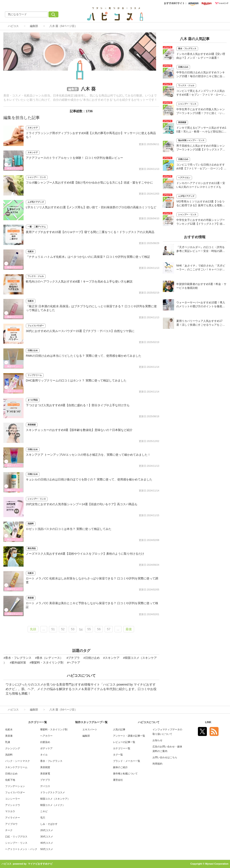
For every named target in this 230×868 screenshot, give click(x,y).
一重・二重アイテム (37, 227)
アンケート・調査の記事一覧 (129, 736)
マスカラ (10, 811)
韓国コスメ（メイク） (53, 805)
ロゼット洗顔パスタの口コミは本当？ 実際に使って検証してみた (69, 529)
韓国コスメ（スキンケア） (55, 799)
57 (109, 629)
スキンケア (33, 128)
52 (63, 629)
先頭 (33, 629)
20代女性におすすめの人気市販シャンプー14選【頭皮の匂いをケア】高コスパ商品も (82, 504)
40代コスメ (46, 843)
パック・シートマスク (18, 761)
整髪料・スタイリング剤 (54, 729)
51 (53, 629)
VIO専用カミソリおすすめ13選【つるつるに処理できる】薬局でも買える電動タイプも (201, 204)
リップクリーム (35, 375)
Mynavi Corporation (217, 864)
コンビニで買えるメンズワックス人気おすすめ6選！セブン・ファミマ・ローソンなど (201, 93)
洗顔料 (31, 524)
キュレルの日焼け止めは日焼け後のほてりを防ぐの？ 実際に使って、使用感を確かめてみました (89, 479)
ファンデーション (15, 786)
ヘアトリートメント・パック (21, 849)
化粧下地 (10, 780)
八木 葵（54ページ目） (63, 26)
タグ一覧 (118, 755)
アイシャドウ (13, 805)
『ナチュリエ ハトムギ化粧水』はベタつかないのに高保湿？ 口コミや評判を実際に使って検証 (88, 257)
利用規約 (157, 764)
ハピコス (13, 26)
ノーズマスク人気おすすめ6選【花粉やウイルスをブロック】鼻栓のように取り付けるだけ (85, 554)
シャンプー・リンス (37, 177)
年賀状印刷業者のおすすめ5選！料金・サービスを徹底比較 (201, 286)
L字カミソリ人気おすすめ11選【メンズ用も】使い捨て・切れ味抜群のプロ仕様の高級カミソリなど (91, 207)
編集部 (34, 26)
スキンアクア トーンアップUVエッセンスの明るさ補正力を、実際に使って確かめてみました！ (88, 455)
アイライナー (13, 818)
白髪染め (45, 742)
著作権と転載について (125, 774)
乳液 (8, 742)
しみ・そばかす (49, 824)
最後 (129, 629)
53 (73, 629)
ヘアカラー (46, 736)
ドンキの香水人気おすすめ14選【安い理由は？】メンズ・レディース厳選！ (201, 56)
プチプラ (45, 780)
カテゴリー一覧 (122, 748)
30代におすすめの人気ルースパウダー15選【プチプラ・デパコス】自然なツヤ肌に (80, 331)
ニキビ (44, 811)
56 (99, 629)
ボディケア (46, 748)
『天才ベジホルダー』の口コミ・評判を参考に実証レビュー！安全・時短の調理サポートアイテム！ (201, 250)
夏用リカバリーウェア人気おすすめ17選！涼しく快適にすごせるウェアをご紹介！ (201, 323)
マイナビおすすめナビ (40, 864)
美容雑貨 (32, 425)
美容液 (31, 598)
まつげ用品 (33, 400)
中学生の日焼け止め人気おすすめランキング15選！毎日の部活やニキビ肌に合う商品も (201, 75)
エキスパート (90, 729)
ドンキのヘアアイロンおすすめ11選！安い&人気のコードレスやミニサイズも (201, 185)
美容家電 (45, 774)
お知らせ (157, 740)
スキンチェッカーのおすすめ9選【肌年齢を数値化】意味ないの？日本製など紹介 (79, 430)
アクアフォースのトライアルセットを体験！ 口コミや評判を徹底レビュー (74, 158)
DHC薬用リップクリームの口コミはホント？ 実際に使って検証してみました (76, 380)
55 (89, 629)
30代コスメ (46, 837)
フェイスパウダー (36, 326)
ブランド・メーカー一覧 (127, 761)
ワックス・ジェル (36, 276)
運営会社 (118, 780)
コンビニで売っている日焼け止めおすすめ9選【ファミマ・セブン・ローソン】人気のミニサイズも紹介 (201, 167)
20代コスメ (46, 830)
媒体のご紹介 (120, 767)
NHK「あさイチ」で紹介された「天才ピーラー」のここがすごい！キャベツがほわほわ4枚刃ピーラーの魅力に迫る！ (201, 268)
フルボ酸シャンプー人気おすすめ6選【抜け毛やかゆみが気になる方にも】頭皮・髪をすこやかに (89, 183)
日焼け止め (33, 350)
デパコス (45, 786)
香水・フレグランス (187, 49)
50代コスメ (46, 849)
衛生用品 (32, 548)
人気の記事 (119, 729)
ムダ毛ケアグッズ (36, 202)
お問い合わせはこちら (165, 757)
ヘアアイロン (184, 178)
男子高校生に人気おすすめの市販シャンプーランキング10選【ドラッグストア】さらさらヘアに (201, 148)
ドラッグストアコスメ (53, 792)
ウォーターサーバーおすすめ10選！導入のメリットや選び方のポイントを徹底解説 (201, 305)
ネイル (44, 755)
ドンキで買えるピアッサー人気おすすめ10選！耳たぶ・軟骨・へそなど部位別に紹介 (201, 130)
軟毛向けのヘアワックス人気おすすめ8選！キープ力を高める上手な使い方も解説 (79, 281)
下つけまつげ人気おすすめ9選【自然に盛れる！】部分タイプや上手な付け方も (78, 405)
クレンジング (13, 748)
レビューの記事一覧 (124, 742)
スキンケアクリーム (16, 767)
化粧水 (31, 251)
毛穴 (43, 818)
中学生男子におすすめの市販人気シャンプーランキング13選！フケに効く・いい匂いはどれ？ (201, 112)
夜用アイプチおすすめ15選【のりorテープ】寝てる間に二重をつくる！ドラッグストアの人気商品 (90, 232)
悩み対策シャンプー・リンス (191, 140)
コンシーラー (13, 799)
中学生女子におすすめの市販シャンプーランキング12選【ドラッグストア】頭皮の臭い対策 (201, 222)
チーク (9, 830)
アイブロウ (11, 824)
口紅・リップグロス (16, 837)
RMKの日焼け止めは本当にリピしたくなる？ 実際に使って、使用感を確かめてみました (84, 356)
